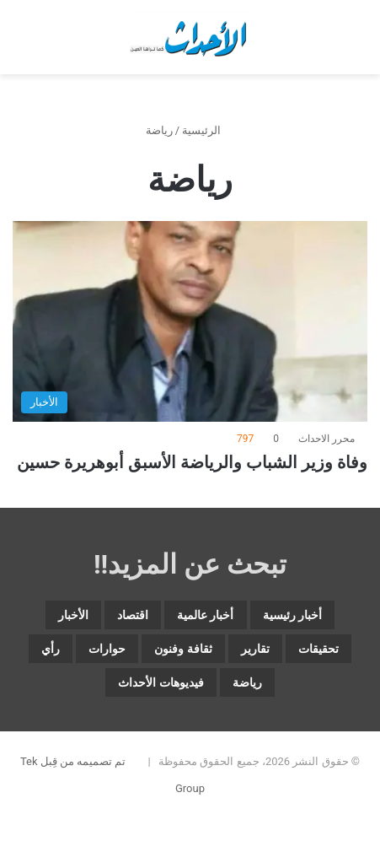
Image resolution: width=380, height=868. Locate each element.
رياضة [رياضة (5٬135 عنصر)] (247, 682)
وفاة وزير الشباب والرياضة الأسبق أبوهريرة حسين (192, 462)
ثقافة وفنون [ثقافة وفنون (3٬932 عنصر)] (183, 649)
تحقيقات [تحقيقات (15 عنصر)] (318, 649)
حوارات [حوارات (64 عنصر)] (107, 649)
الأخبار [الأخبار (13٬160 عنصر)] (73, 615)
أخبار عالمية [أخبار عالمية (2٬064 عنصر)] (205, 615)
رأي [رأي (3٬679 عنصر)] (51, 649)
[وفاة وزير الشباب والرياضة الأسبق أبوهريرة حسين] (190, 321)
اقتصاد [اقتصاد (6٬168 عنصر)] (133, 615)
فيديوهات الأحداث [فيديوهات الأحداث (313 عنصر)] (161, 682)
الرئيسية (208, 130)
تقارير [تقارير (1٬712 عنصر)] (255, 649)
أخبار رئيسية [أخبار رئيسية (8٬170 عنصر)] (292, 615)
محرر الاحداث (326, 439)
